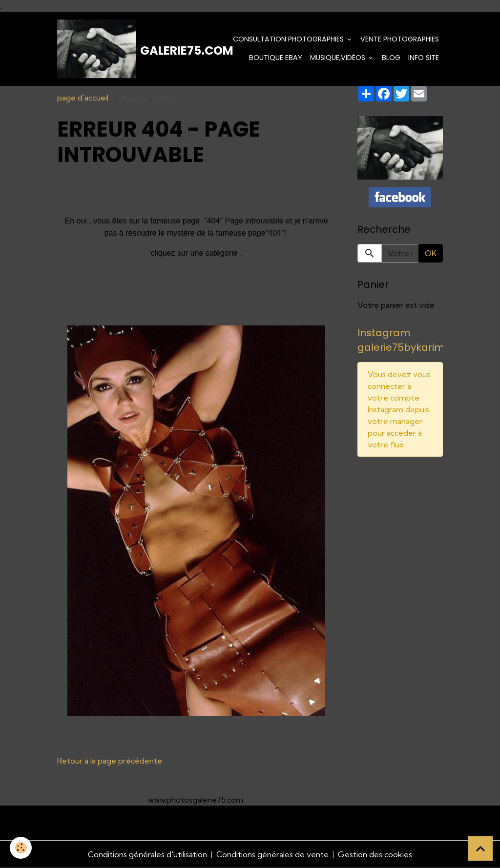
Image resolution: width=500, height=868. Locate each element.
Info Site (424, 58)
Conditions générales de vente (272, 854)
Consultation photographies (289, 39)
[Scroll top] (480, 848)
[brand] (114, 49)
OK (431, 253)
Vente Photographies (400, 39)
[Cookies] (21, 848)
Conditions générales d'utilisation (147, 854)
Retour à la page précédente (110, 761)
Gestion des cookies (375, 854)
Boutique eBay (276, 58)
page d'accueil (83, 98)
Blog (391, 58)
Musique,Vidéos (339, 58)
